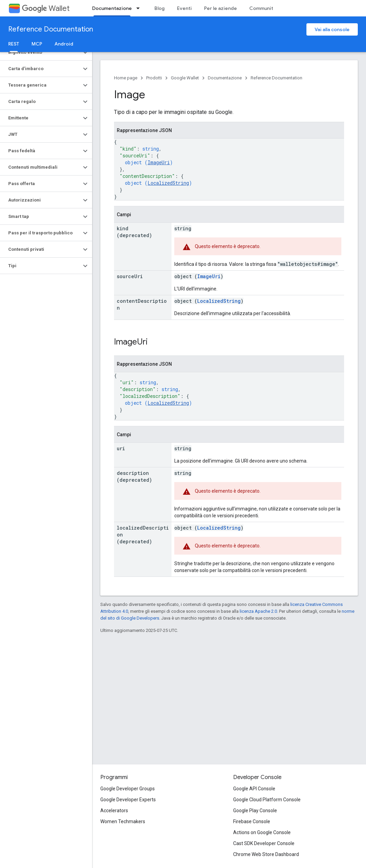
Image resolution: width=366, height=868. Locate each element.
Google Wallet (185, 78)
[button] (41, 52)
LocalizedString (168, 183)
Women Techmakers (123, 821)
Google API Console (254, 789)
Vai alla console (332, 29)
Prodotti (154, 78)
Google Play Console (255, 811)
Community (263, 8)
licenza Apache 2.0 (258, 611)
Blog (160, 8)
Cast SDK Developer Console (264, 843)
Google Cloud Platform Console (267, 800)
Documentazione (225, 78)
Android (64, 44)
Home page (126, 78)
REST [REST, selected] (14, 44)
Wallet (46, 8)
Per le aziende (220, 8)
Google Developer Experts (128, 800)
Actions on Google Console (262, 832)
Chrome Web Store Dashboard (266, 854)
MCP (37, 44)
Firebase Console (252, 821)
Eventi (184, 8)
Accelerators (114, 811)
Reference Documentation (51, 29)
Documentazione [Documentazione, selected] (112, 8)
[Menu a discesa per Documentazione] (140, 8)
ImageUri (159, 162)
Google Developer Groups (128, 789)
